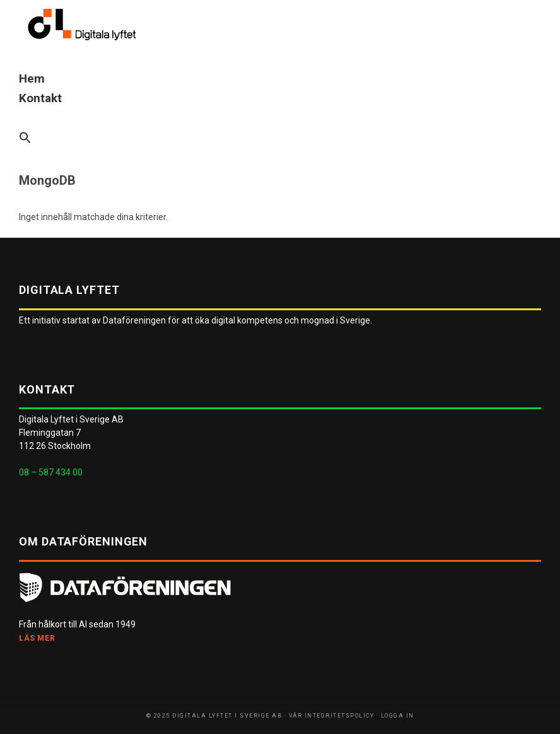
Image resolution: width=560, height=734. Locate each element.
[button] (280, 138)
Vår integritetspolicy (332, 716)
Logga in (398, 716)
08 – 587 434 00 (51, 472)
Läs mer (37, 638)
